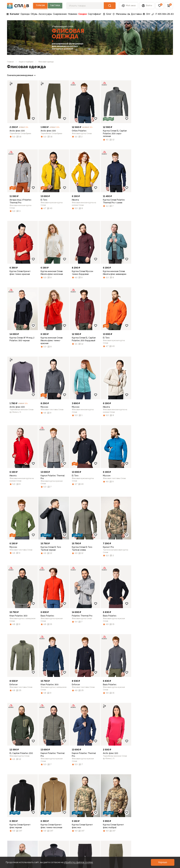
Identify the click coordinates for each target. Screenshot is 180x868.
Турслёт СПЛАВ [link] (44, 825)
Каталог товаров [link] (16, 811)
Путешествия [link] (71, 816)
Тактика (55, 5)
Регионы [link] (96, 823)
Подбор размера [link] (101, 819)
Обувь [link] (34, 14)
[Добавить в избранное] (75, 119)
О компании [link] (42, 811)
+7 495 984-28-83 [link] (162, 14)
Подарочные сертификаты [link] (14, 835)
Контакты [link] (40, 847)
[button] (147, 6)
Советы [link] (67, 829)
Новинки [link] (73, 14)
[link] (10, 62)
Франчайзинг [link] (42, 834)
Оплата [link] (11, 820)
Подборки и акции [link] (17, 825)
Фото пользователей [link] (18, 846)
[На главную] (18, 6)
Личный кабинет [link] (16, 841)
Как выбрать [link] (70, 834)
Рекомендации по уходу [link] (101, 813)
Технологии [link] (69, 820)
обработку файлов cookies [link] (78, 862)
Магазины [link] (119, 14)
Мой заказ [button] (129, 6)
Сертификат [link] (95, 14)
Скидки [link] (83, 14)
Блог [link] (107, 14)
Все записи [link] (69, 811)
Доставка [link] (135, 14)
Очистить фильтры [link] (16, 222)
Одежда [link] (25, 14)
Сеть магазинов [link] (44, 816)
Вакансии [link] (40, 843)
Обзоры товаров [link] (72, 825)
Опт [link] (147, 14)
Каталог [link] (13, 14)
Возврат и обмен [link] (16, 829)
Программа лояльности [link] (48, 820)
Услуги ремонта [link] (44, 838)
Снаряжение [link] (60, 14)
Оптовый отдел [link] (44, 829)
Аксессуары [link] (45, 14)
